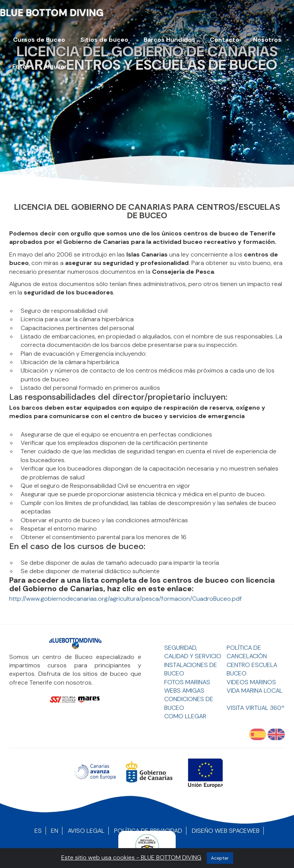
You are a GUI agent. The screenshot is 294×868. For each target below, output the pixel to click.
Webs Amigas (184, 691)
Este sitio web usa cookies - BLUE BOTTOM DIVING (131, 857)
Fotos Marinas (187, 682)
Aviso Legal (86, 831)
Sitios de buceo (104, 40)
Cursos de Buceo (39, 40)
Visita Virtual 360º (256, 708)
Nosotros (267, 40)
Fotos (21, 66)
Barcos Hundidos (169, 40)
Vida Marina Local (255, 691)
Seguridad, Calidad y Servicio (193, 652)
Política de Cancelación (247, 652)
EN (55, 831)
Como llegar (185, 716)
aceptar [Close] (220, 858)
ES (38, 831)
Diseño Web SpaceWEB (226, 831)
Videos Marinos (251, 682)
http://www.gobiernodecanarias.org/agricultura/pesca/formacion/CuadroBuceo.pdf (126, 599)
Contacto (225, 40)
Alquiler (55, 66)
